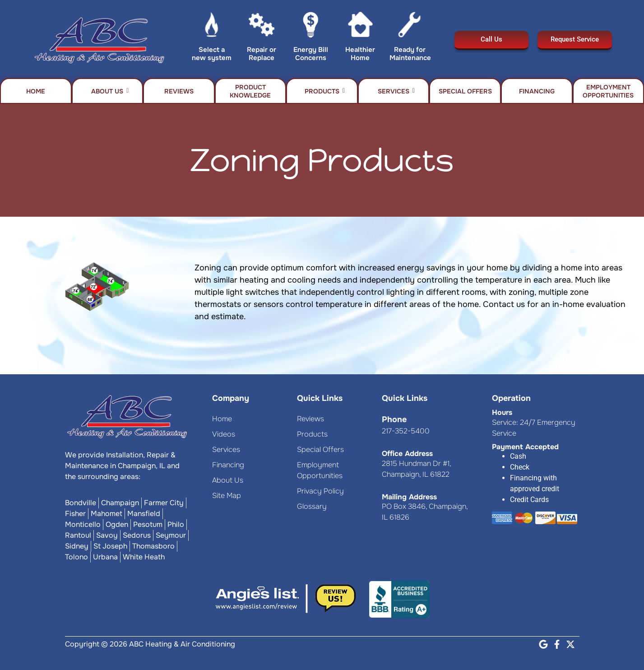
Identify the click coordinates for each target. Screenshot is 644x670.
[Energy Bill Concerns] (311, 27)
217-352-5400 (406, 431)
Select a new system (212, 54)
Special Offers (465, 91)
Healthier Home (360, 54)
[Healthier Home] (360, 27)
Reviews (179, 91)
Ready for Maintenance (410, 54)
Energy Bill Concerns (311, 54)
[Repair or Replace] (262, 27)
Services (396, 91)
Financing (537, 91)
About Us (110, 91)
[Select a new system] (212, 27)
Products (325, 91)
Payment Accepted (525, 447)
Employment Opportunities (608, 91)
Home (36, 91)
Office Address (407, 454)
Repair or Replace (262, 54)
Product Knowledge (250, 91)
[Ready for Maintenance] (410, 27)
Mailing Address (409, 497)
